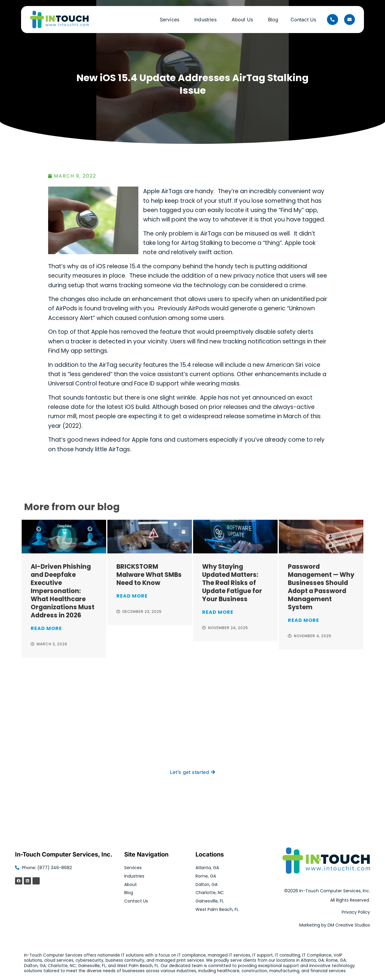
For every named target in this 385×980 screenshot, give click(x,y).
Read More (46, 628)
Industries (207, 20)
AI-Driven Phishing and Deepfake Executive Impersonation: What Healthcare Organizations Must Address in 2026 (63, 591)
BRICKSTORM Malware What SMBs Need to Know (149, 575)
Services (171, 20)
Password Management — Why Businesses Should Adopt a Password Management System (321, 587)
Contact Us (303, 20)
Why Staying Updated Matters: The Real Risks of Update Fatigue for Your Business (232, 583)
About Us (244, 20)
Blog (273, 20)
